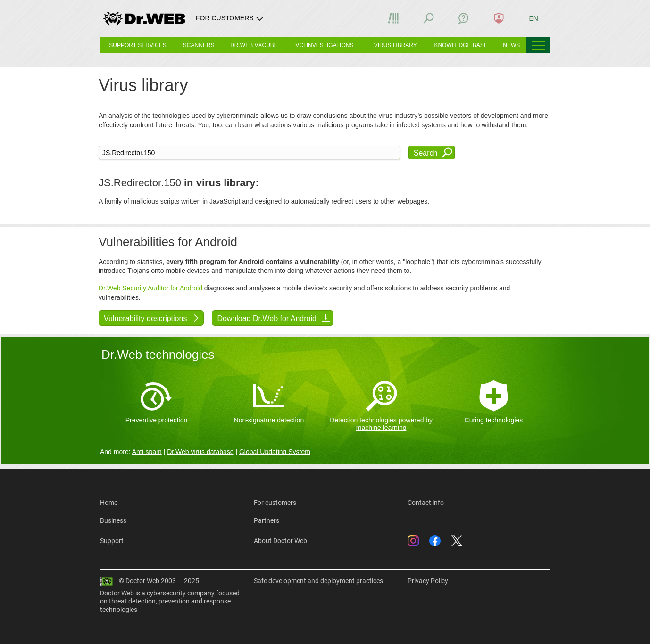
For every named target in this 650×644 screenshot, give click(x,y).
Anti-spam (147, 452)
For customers (275, 503)
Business (113, 520)
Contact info (426, 503)
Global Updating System (275, 452)
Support (112, 541)
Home (109, 503)
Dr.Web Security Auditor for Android (150, 288)
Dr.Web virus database (200, 452)
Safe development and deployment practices (318, 581)
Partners (267, 520)
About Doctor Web (280, 541)
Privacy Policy (428, 581)
